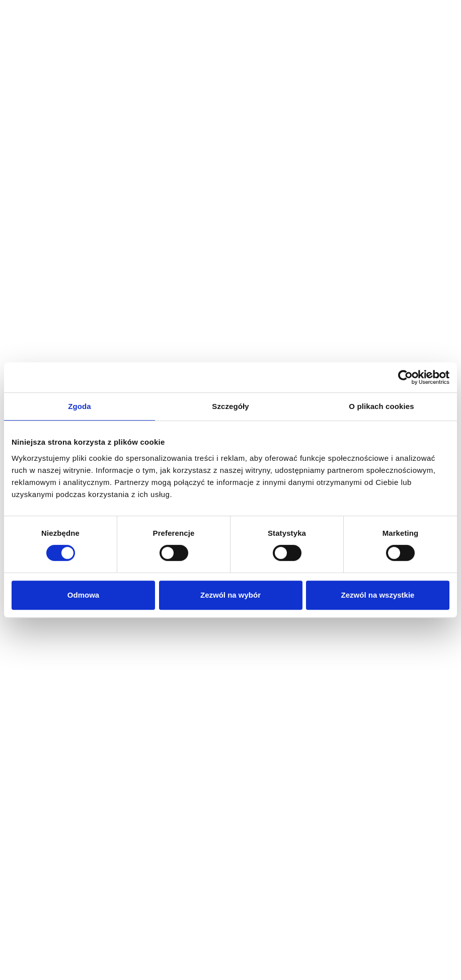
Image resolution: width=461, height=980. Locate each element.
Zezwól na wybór (231, 595)
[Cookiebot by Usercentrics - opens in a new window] (405, 377)
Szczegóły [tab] (230, 406)
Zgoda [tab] (80, 406)
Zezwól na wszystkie (378, 595)
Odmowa (83, 595)
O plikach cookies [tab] (381, 406)
